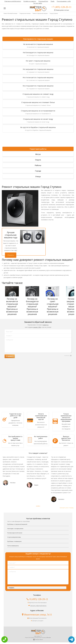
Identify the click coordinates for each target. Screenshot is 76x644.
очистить (67, 356)
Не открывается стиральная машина (38, 86)
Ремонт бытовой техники (10, 13)
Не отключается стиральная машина (38, 77)
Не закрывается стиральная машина (38, 69)
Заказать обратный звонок (38, 606)
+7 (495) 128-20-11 (61, 7)
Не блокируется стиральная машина (38, 52)
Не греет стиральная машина (38, 61)
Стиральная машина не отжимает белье (38, 102)
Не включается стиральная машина (38, 44)
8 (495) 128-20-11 (39, 599)
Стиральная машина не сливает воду (38, 94)
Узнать (11, 255)
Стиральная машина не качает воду (38, 119)
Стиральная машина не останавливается (38, 111)
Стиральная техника (25, 13)
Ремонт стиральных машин (40, 13)
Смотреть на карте (38, 621)
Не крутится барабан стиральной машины (38, 127)
